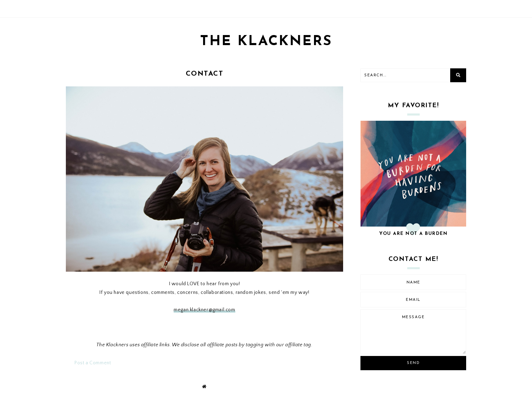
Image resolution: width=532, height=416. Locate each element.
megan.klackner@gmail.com (204, 310)
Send (413, 363)
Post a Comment (93, 363)
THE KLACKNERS (266, 42)
